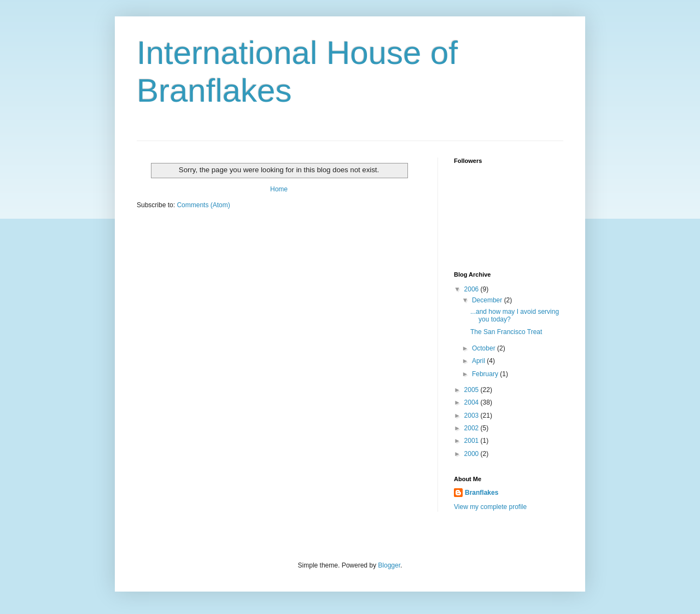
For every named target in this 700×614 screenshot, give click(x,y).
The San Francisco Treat (506, 332)
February (486, 374)
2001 (472, 441)
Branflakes (482, 493)
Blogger (389, 565)
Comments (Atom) (203, 205)
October (485, 348)
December (488, 300)
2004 (472, 402)
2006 (472, 289)
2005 (472, 390)
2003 (472, 416)
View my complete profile (490, 507)
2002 (472, 428)
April (479, 361)
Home (279, 189)
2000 (472, 454)
